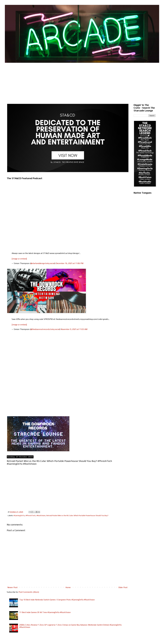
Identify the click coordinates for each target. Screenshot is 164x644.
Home (68, 587)
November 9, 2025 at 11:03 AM (74, 329)
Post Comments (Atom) (29, 592)
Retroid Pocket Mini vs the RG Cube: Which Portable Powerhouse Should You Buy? (77, 515)
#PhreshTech (31, 515)
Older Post (123, 587)
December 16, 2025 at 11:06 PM (70, 263)
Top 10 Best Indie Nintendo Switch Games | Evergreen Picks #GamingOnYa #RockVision (57, 600)
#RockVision (41, 515)
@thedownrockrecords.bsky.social (45, 329)
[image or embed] (19, 259)
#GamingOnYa (19, 515)
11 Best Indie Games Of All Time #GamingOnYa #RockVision (45, 612)
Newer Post (12, 587)
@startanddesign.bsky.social (43, 263)
